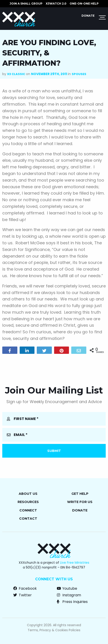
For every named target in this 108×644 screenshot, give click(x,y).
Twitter (22, 595)
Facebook (25, 588)
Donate (88, 16)
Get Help (80, 494)
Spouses (79, 74)
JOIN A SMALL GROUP (26, 4)
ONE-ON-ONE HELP (84, 4)
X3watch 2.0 (56, 4)
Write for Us (80, 502)
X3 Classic (16, 74)
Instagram (69, 595)
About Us (28, 494)
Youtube (67, 588)
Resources (28, 502)
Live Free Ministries (75, 563)
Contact (28, 519)
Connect (28, 510)
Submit (54, 451)
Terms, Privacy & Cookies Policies (54, 630)
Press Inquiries (72, 602)
